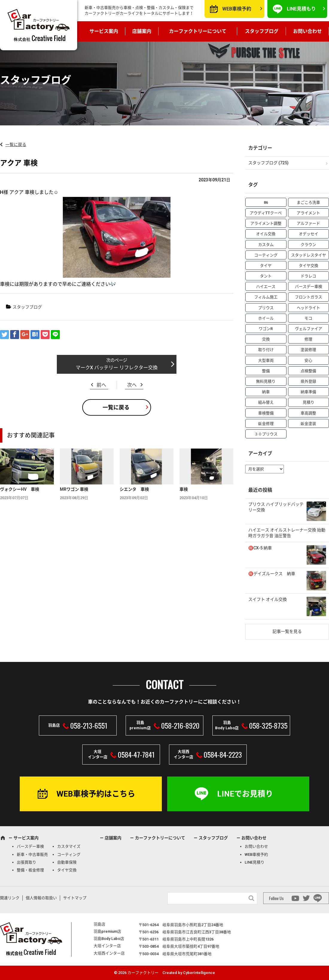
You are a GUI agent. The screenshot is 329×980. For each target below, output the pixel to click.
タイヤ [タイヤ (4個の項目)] (266, 266)
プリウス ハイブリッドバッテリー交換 (276, 507)
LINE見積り (255, 862)
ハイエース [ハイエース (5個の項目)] (266, 287)
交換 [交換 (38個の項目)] (266, 339)
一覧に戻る (16, 145)
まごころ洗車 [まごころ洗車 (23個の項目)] (308, 202)
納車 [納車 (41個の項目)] (266, 392)
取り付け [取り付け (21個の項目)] (266, 350)
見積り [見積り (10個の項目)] (309, 402)
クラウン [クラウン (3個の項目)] (308, 245)
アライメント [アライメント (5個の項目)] (308, 213)
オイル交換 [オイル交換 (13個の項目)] (266, 234)
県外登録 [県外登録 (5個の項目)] (308, 381)
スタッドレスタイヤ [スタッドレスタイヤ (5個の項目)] (309, 255)
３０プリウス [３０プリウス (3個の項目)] (266, 434)
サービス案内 (104, 31)
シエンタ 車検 (134, 489)
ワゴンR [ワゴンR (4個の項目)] (266, 329)
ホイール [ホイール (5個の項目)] (266, 318)
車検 (184, 489)
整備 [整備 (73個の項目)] (266, 371)
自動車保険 (67, 862)
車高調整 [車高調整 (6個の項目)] (308, 413)
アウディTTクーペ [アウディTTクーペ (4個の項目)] (266, 213)
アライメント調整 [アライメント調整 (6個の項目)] (266, 223)
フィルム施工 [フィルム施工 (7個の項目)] (266, 297)
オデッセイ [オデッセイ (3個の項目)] (309, 234)
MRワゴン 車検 (74, 489)
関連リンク (10, 898)
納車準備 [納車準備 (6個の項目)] (308, 392)
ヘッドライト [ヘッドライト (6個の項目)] (308, 308)
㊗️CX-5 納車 (260, 548)
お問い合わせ (307, 31)
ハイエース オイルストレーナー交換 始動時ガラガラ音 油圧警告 (287, 533)
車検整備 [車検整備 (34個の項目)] (266, 413)
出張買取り (26, 862)
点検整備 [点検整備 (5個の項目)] (308, 371)
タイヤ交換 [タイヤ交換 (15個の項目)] (309, 266)
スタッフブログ (262, 31)
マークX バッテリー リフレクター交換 (117, 368)
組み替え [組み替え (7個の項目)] (266, 402)
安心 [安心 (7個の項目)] (308, 360)
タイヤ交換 (67, 870)
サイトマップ (75, 898)
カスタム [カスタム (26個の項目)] (266, 245)
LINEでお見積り (245, 794)
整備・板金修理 (30, 870)
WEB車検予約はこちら (96, 794)
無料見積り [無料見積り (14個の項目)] (266, 381)
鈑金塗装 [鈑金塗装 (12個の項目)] (308, 424)
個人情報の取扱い (41, 898)
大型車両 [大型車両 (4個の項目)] (266, 360)
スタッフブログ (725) (268, 163)
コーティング (69, 854)
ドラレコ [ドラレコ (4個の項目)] (308, 276)
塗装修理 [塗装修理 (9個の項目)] (308, 350)
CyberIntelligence (199, 973)
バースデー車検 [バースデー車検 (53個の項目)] (309, 287)
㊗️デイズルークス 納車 (272, 574)
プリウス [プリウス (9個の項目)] (266, 308)
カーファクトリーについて (198, 31)
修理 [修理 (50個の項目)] (308, 339)
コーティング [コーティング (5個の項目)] (266, 255)
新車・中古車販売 (32, 854)
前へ (101, 385)
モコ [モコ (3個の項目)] (308, 318)
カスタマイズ (69, 846)
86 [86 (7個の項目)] (266, 202)
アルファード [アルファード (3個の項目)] (308, 223)
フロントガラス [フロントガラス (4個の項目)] (309, 297)
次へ (132, 385)
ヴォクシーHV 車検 (20, 489)
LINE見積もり (301, 9)
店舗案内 (142, 31)
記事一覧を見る (287, 631)
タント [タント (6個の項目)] (266, 276)
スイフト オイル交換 (268, 599)
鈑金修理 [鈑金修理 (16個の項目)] (266, 424)
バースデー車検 (30, 846)
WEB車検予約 (237, 9)
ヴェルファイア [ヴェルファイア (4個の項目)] (309, 329)
